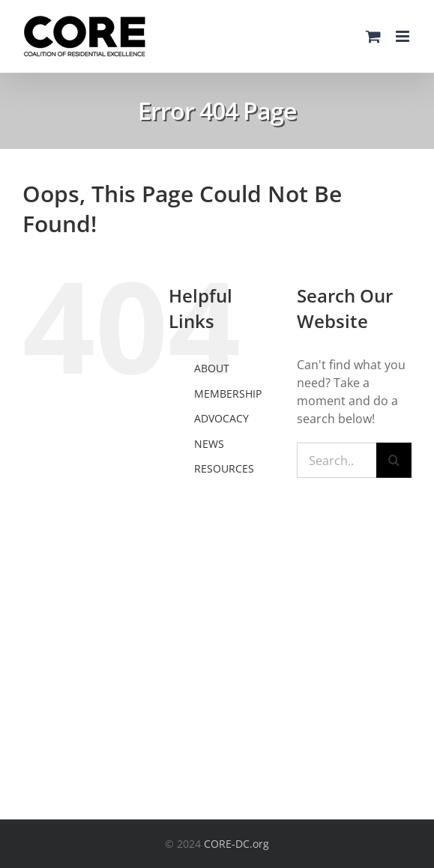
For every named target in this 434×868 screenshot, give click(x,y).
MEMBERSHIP (228, 394)
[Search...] (337, 460)
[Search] (394, 460)
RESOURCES (224, 468)
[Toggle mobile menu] (404, 36)
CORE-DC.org (236, 844)
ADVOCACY (221, 418)
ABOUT (212, 368)
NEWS (209, 444)
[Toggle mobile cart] (373, 36)
